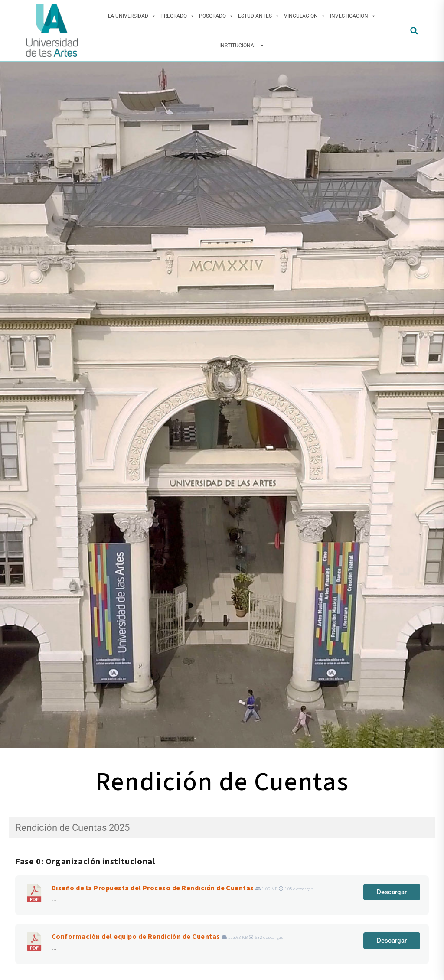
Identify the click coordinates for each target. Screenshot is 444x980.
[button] (414, 31)
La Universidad (132, 16)
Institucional (242, 46)
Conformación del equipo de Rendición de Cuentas (136, 937)
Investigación (353, 16)
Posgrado (216, 16)
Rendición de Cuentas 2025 (72, 828)
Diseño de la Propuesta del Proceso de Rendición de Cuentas (153, 888)
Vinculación (305, 16)
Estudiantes (259, 16)
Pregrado (178, 16)
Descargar (392, 892)
